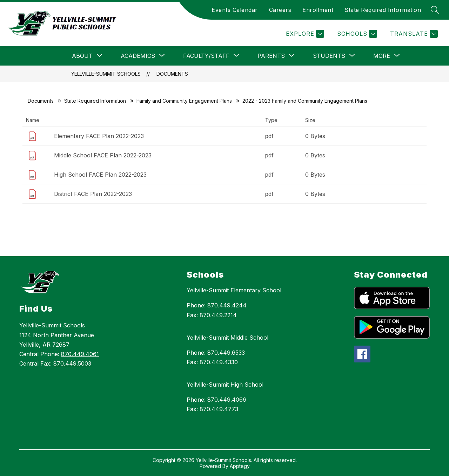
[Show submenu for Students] (329, 56)
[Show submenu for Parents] (271, 56)
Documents (172, 74)
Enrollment (318, 10)
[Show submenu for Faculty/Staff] (206, 56)
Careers (280, 10)
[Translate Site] (413, 34)
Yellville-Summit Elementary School (234, 290)
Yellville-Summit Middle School (227, 338)
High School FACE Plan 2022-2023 (100, 175)
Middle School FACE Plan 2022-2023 (103, 155)
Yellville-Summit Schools (106, 74)
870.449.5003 (72, 363)
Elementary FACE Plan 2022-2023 (99, 136)
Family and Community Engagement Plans (184, 101)
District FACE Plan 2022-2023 (93, 194)
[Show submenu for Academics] (138, 56)
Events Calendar (235, 10)
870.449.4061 (80, 354)
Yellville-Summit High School (225, 385)
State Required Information (383, 10)
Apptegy (240, 466)
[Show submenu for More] (382, 56)
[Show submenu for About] (82, 56)
